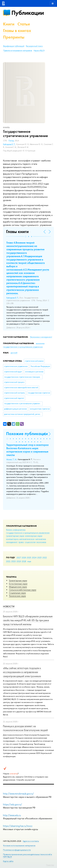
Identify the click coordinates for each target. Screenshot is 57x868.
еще (29, 561)
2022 (45, 557)
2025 (29, 557)
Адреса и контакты (31, 841)
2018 (24, 561)
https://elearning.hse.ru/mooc (18, 826)
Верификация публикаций (14, 46)
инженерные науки (34, 536)
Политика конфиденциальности (17, 850)
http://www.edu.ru (12, 815)
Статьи (24, 24)
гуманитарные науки (15, 536)
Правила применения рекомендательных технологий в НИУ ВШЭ (28, 856)
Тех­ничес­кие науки (17, 596)
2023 (39, 557)
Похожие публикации (27, 434)
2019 (19, 561)
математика (41, 539)
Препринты (14, 37)
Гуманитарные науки (18, 580)
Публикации (28, 13)
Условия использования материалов (19, 846)
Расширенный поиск (34, 46)
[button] (26, 237)
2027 (19, 557)
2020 (14, 561)
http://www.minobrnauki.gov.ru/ (18, 794)
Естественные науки (18, 584)
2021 (8, 561)
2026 (24, 557)
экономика (41, 542)
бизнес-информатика (16, 530)
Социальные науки (17, 593)
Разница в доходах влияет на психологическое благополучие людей (25, 728)
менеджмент (12, 542)
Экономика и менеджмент (41, 337)
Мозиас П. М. (12, 459)
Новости (9, 606)
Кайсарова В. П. (9, 144)
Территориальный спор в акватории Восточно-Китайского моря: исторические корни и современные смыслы (28, 450)
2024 (34, 557)
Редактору (50, 865)
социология (30, 542)
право (21, 542)
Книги (9, 24)
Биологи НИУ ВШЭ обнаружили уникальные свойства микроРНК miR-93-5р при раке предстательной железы (28, 620)
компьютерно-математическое (20, 539)
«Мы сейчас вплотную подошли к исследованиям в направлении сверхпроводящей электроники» (22, 672)
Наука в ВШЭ (39, 51)
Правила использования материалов (18, 51)
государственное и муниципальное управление (28, 533)
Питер (11, 141)
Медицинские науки (18, 587)
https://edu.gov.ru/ (12, 804)
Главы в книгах (17, 31)
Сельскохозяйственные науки (23, 590)
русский (14, 353)
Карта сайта (8, 861)
